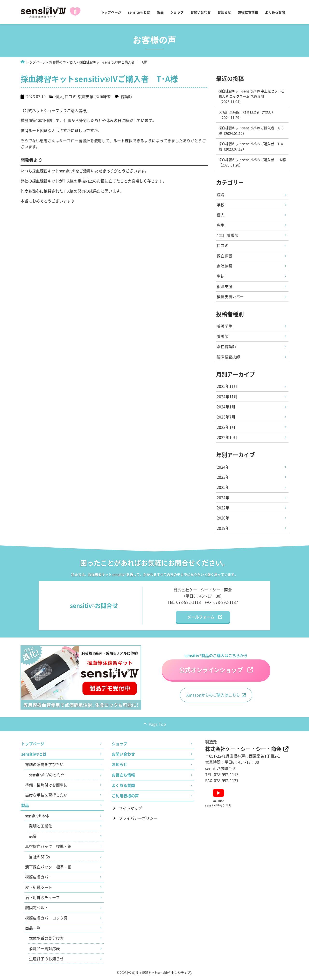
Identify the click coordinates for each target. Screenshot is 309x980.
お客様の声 (58, 62)
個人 (73, 62)
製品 (160, 12)
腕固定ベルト (37, 910)
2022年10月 (227, 439)
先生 (221, 225)
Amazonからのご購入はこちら (213, 697)
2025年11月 (227, 387)
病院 (221, 195)
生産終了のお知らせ (46, 962)
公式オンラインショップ (211, 671)
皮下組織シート (39, 890)
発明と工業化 (41, 828)
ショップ (177, 12)
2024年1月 (226, 408)
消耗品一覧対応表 (44, 952)
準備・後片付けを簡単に (46, 787)
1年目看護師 (228, 236)
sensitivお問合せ (221, 770)
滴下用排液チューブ (42, 900)
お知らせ (224, 12)
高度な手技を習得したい (46, 797)
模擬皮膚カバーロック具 (46, 921)
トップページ (111, 12)
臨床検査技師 (229, 358)
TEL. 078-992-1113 (184, 604)
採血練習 (103, 96)
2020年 (223, 520)
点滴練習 (225, 266)
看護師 (126, 96)
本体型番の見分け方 (46, 941)
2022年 (223, 509)
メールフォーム (201, 619)
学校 (221, 205)
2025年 (223, 489)
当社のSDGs (39, 859)
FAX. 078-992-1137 (221, 604)
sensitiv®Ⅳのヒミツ (47, 777)
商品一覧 (33, 931)
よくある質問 (275, 12)
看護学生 (225, 327)
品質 (33, 839)
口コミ (70, 96)
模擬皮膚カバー (231, 297)
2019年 (223, 530)
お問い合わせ (201, 12)
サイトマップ (130, 811)
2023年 (223, 478)
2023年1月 (226, 428)
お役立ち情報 (248, 12)
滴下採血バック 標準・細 (48, 869)
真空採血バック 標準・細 (48, 849)
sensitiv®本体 (37, 818)
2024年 (223, 468)
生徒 (221, 277)
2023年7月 (226, 418)
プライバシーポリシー (138, 820)
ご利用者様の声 (125, 798)
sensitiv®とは (139, 12)
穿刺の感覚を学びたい (44, 766)
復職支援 (86, 96)
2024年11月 (227, 397)
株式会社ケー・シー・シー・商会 (243, 751)
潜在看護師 (227, 347)
